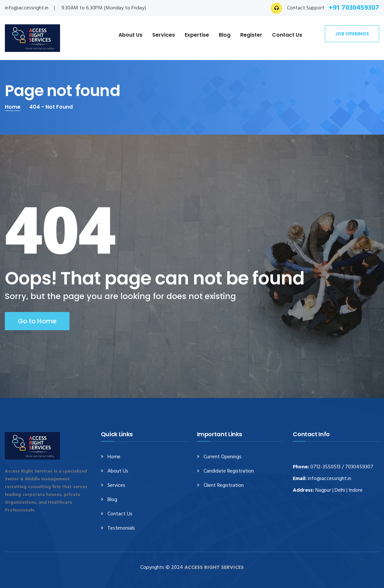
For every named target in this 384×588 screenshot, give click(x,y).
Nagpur (323, 490)
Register (251, 35)
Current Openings (223, 457)
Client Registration (224, 486)
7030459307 (359, 467)
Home (13, 107)
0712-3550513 (325, 467)
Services (164, 35)
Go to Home (37, 321)
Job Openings (352, 34)
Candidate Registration (229, 471)
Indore (356, 490)
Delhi (340, 490)
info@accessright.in (27, 8)
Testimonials (121, 528)
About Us (130, 35)
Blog (225, 35)
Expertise (197, 35)
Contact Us (287, 35)
